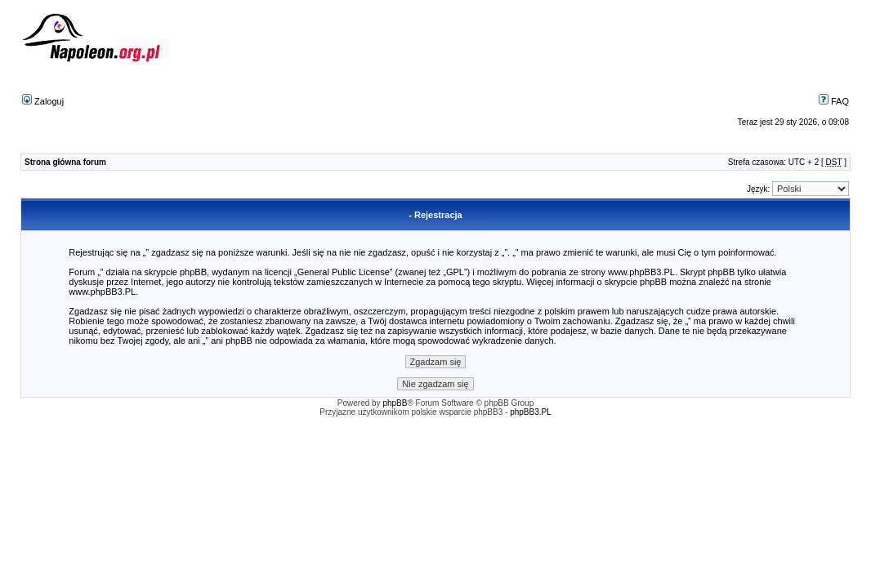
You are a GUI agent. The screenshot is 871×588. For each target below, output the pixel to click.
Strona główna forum (65, 162)
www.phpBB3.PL (641, 272)
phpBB (395, 403)
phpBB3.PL (531, 412)
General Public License (344, 272)
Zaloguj (43, 101)
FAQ (834, 101)
